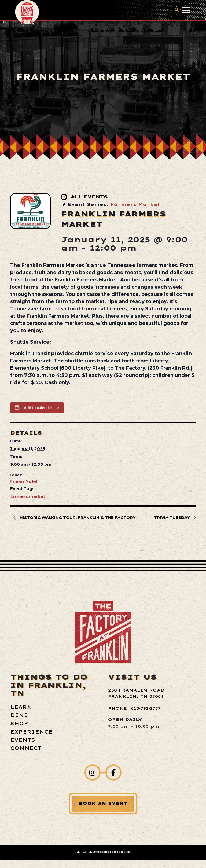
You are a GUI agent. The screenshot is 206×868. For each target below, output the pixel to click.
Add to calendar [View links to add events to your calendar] (38, 408)
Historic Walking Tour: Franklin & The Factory (77, 518)
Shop (19, 724)
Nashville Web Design (96, 852)
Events (23, 740)
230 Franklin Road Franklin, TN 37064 (136, 693)
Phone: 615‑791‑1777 (134, 708)
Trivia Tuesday (172, 518)
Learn (21, 707)
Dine (19, 715)
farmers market (28, 496)
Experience (31, 732)
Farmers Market (24, 481)
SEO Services (122, 852)
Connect (26, 748)
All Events (84, 197)
